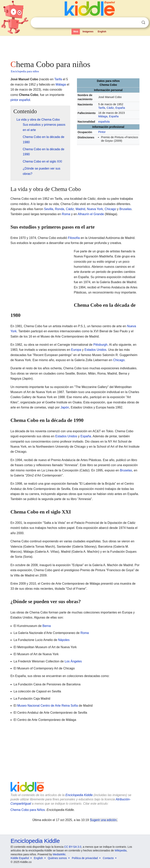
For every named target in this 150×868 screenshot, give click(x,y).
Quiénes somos (57, 858)
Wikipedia (121, 850)
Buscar (143, 23)
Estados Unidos (96, 350)
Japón (65, 407)
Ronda (59, 209)
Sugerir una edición (103, 820)
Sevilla (49, 209)
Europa (76, 350)
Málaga (103, 116)
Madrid (80, 209)
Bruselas (125, 209)
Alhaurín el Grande (91, 214)
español (25, 100)
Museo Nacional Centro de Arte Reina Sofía (47, 706)
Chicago (110, 209)
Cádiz (110, 108)
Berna (47, 626)
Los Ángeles (73, 661)
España (120, 108)
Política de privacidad (85, 858)
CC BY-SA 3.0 (73, 847)
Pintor (102, 132)
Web (76, 32)
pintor (14, 100)
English (102, 32)
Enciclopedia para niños (25, 71)
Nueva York (95, 209)
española (104, 122)
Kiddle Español (20, 858)
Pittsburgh (100, 345)
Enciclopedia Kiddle (79, 795)
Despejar (135, 23)
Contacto (108, 858)
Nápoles (64, 640)
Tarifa (102, 108)
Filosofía (74, 238)
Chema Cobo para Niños (28, 810)
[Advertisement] (75, 47)
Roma (66, 214)
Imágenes (88, 32)
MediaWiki (59, 854)
